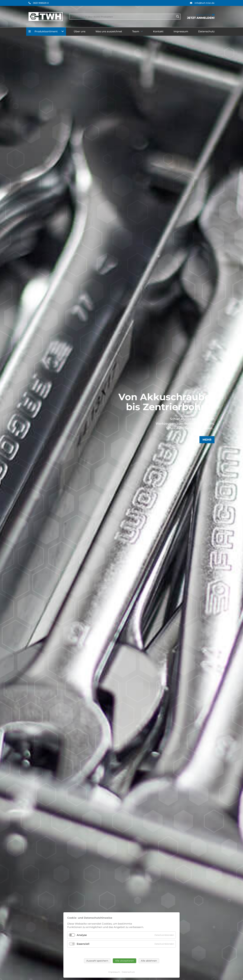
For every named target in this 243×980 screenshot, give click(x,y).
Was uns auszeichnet (109, 31)
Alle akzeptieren (125, 961)
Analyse (82, 935)
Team (136, 31)
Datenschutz (206, 31)
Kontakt (158, 31)
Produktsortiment (46, 31)
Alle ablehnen (149, 961)
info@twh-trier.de (204, 3)
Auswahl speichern (97, 961)
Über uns (80, 31)
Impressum (181, 31)
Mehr (207, 440)
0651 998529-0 (41, 3)
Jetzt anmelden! (201, 18)
